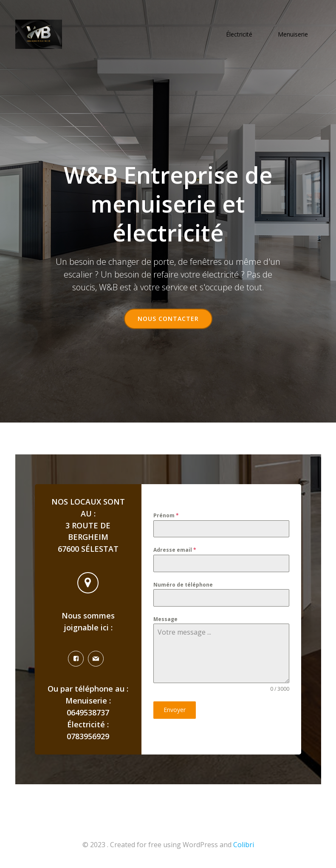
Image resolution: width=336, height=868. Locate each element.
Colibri (244, 845)
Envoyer (175, 710)
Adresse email (175, 551)
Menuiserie (293, 34)
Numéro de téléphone (183, 585)
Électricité (240, 34)
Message (165, 620)
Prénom (166, 516)
